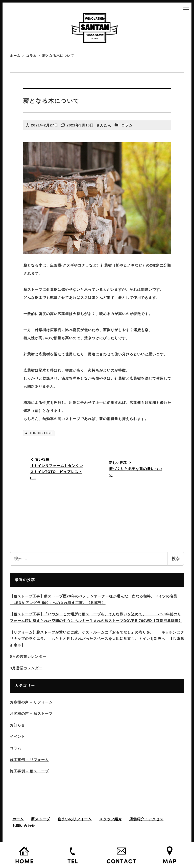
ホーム (18, 819)
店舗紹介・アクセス (146, 819)
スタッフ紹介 (111, 819)
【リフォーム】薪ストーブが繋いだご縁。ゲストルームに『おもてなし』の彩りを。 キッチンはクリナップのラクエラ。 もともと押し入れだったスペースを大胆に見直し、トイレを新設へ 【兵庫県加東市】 (97, 639)
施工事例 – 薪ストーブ (29, 771)
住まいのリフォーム (75, 819)
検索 (176, 559)
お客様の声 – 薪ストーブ (31, 714)
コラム (127, 125)
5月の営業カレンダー (28, 656)
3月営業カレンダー (26, 668)
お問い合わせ (24, 826)
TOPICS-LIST (40, 433)
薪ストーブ (41, 819)
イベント (17, 737)
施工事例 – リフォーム (29, 760)
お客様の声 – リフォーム (31, 702)
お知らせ (17, 725)
